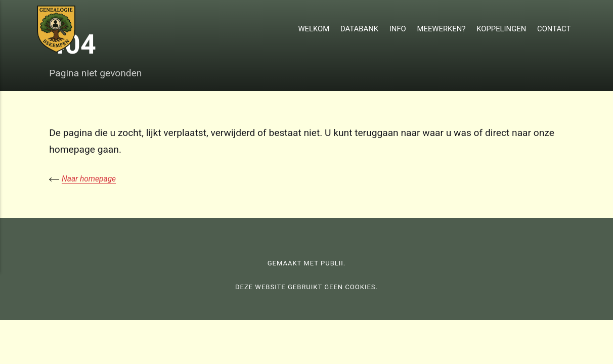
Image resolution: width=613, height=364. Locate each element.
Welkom (314, 29)
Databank (359, 29)
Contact (554, 29)
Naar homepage (89, 179)
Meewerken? (442, 29)
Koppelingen (501, 29)
